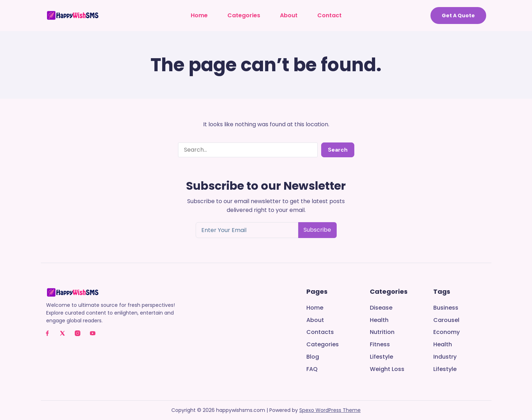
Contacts (320, 332)
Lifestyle (381, 357)
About (289, 15)
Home (199, 15)
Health (379, 320)
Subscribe (317, 230)
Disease (381, 308)
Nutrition (382, 332)
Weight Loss (387, 369)
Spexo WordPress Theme (330, 410)
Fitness (380, 345)
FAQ (312, 369)
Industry (445, 357)
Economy (447, 332)
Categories (244, 15)
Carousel (446, 320)
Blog (313, 357)
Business (446, 308)
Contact (329, 15)
